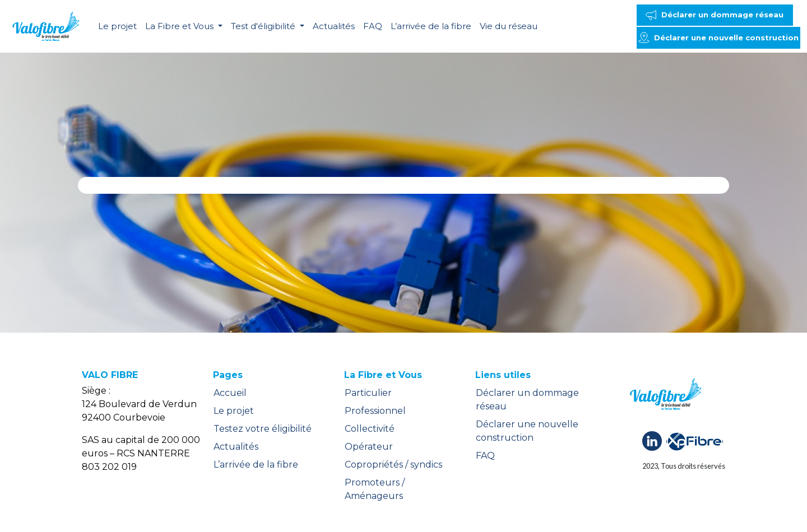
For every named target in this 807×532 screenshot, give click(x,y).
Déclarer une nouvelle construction (527, 431)
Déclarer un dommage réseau (527, 400)
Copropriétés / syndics (393, 465)
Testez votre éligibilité (263, 429)
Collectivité (370, 429)
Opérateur (369, 447)
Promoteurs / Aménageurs (375, 489)
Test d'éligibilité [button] (264, 26)
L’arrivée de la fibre (431, 26)
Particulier (368, 393)
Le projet (117, 26)
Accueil (230, 393)
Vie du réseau (509, 26)
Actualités (334, 26)
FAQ (373, 26)
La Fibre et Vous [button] (180, 26)
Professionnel (375, 411)
